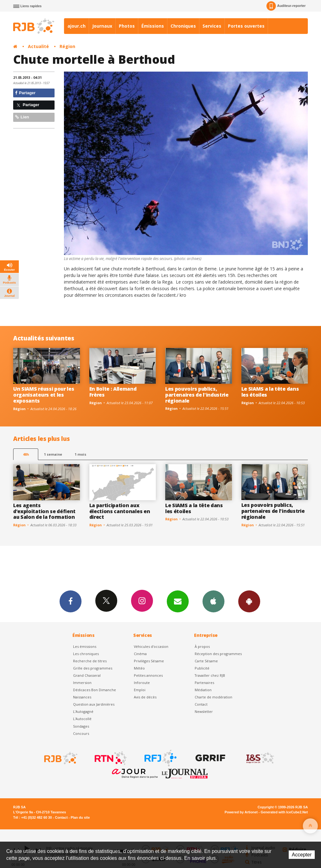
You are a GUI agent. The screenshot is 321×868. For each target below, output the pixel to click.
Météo (139, 668)
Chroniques (183, 26)
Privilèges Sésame (149, 661)
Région (67, 46)
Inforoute (142, 683)
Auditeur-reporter (286, 6)
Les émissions (85, 646)
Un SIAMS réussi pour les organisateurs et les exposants (44, 395)
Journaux (102, 26)
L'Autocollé (82, 719)
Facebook (71, 601)
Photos (127, 26)
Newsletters (178, 601)
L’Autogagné (83, 711)
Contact (201, 704)
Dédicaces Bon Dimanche (95, 690)
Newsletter (204, 711)
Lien (22, 117)
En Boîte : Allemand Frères (113, 392)
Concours (81, 733)
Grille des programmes (93, 668)
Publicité (202, 668)
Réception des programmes (218, 654)
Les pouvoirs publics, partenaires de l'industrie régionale (197, 395)
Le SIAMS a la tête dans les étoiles (270, 392)
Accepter (302, 855)
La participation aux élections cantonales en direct (120, 511)
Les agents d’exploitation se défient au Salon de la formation (44, 511)
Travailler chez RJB (210, 675)
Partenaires (204, 683)
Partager (25, 93)
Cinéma (140, 654)
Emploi (140, 690)
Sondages (81, 726)
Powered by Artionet (241, 812)
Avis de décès (145, 697)
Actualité (38, 46)
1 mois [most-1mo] (80, 454)
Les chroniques (86, 654)
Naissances (82, 697)
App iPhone (213, 601)
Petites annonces (148, 675)
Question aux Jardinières (94, 704)
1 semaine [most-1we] (53, 454)
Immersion (82, 683)
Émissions (153, 26)
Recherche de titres (90, 661)
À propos (202, 646)
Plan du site (80, 817)
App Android (249, 601)
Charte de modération (213, 697)
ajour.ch (76, 26)
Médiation (203, 690)
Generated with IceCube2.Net (284, 812)
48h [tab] (26, 454)
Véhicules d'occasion (151, 646)
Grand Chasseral (87, 675)
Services (212, 26)
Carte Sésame (206, 661)
